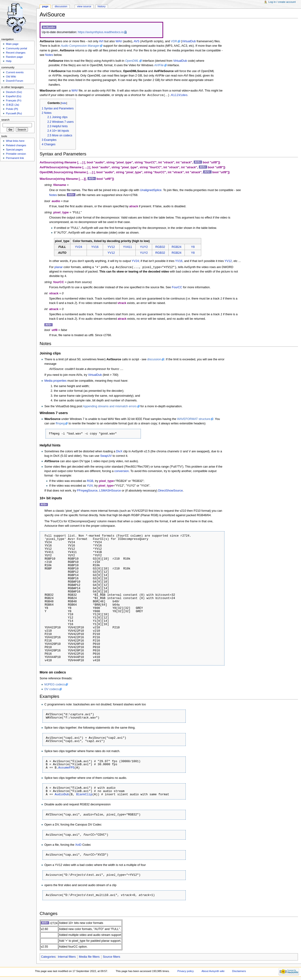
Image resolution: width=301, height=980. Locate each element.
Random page (14, 57)
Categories (48, 957)
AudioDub (62, 795)
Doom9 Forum (14, 81)
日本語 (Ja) (12, 105)
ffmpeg (60, 424)
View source (84, 6)
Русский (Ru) (14, 113)
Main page (12, 44)
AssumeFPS (66, 768)
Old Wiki (11, 77)
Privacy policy (185, 972)
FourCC (177, 288)
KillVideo (179, 95)
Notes (49, 55)
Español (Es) (14, 96)
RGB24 (177, 247)
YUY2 (144, 247)
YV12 (111, 247)
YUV (90, 486)
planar (59, 268)
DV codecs (52, 690)
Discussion (61, 6)
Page (45, 6)
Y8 (193, 247)
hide (64, 103)
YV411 (127, 247)
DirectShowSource (170, 491)
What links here (15, 141)
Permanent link (15, 158)
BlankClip (84, 795)
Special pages (14, 150)
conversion (122, 472)
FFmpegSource (87, 491)
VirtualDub (189, 41)
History (102, 6)
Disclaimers (239, 972)
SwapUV (106, 456)
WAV (119, 41)
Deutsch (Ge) (14, 92)
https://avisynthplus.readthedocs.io (101, 32)
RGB (90, 481)
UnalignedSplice (151, 190)
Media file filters (89, 957)
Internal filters (67, 957)
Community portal (16, 48)
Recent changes (16, 53)
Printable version (16, 154)
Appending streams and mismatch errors (110, 407)
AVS (136, 41)
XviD (78, 845)
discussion (154, 360)
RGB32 (160, 247)
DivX (119, 452)
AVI (101, 41)
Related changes (16, 145)
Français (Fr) (14, 100)
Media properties (56, 381)
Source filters (112, 957)
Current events (15, 72)
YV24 (79, 247)
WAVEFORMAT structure (194, 419)
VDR (174, 41)
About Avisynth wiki (213, 972)
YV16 (95, 247)
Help (9, 61)
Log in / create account (282, 2)
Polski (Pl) (12, 109)
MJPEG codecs (55, 685)
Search (6, 120)
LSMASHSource (110, 491)
